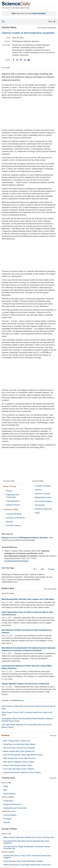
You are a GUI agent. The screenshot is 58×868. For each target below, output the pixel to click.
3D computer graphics (44, 501)
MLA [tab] (35, 569)
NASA (6, 786)
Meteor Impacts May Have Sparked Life (19, 751)
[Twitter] (17, 60)
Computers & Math (11, 509)
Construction (8, 801)
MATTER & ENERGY (8, 797)
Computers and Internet (15, 518)
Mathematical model (43, 497)
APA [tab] (42, 569)
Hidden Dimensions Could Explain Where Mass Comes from (27, 865)
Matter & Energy (10, 486)
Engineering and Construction (12, 496)
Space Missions (10, 794)
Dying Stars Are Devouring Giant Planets (19, 744)
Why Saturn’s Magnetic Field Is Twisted (19, 762)
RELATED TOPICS (9, 481)
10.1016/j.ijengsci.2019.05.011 (16, 561)
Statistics (10, 522)
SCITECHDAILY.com (17, 701)
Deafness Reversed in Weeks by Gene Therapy (22, 772)
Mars (5, 790)
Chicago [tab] (51, 569)
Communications (10, 815)
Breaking (5, 735)
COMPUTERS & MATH (9, 811)
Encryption (8, 819)
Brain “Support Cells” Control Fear (17, 741)
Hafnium (38, 490)
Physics (9, 491)
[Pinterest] (21, 60)
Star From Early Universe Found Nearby (19, 748)
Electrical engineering (44, 509)
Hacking (7, 822)
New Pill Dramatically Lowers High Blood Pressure (23, 755)
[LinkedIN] (25, 60)
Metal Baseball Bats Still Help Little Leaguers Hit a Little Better (28, 599)
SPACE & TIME (6, 783)
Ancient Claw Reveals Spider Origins (18, 765)
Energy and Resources (12, 804)
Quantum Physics (13, 505)
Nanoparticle (40, 505)
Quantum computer (43, 494)
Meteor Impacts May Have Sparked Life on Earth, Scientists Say (29, 837)
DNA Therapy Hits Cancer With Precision (19, 758)
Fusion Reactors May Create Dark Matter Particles (23, 861)
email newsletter (39, 13)
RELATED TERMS (38, 481)
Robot (37, 513)
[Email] (29, 60)
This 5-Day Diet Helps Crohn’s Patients (19, 769)
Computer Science (13, 525)
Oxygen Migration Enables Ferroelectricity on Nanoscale (25, 684)
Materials (5, 538)
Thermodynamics (13, 501)
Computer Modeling (14, 514)
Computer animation (43, 486)
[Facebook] (14, 60)
